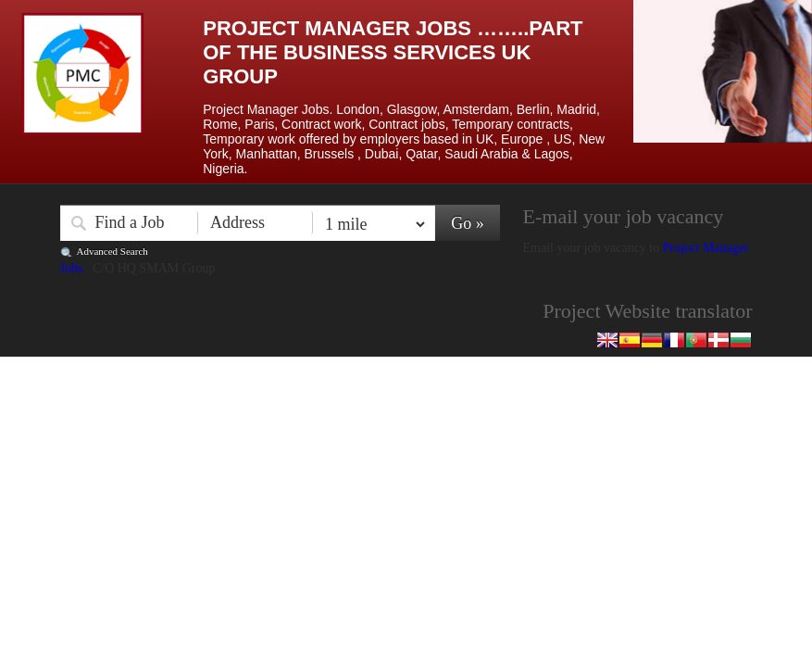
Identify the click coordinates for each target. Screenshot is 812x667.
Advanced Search (112, 251)
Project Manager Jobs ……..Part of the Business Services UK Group (393, 52)
